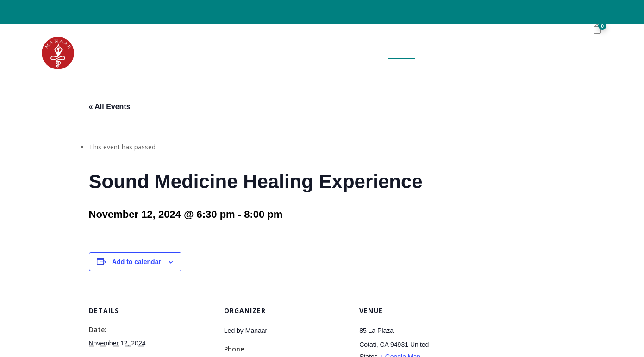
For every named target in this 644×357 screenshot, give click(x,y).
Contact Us (551, 53)
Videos (507, 53)
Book (369, 53)
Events (402, 53)
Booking (441, 53)
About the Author (314, 53)
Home (258, 53)
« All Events (110, 107)
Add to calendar (137, 262)
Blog (475, 53)
